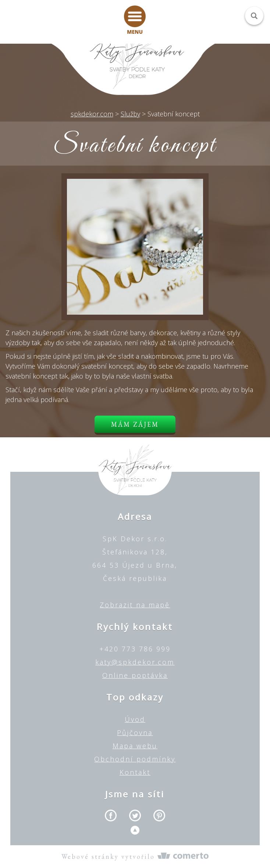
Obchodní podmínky (135, 759)
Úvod (135, 719)
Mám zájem (135, 424)
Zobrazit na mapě (135, 605)
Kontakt (135, 772)
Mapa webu (135, 746)
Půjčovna (135, 733)
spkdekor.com (92, 114)
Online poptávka (135, 675)
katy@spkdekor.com (135, 662)
